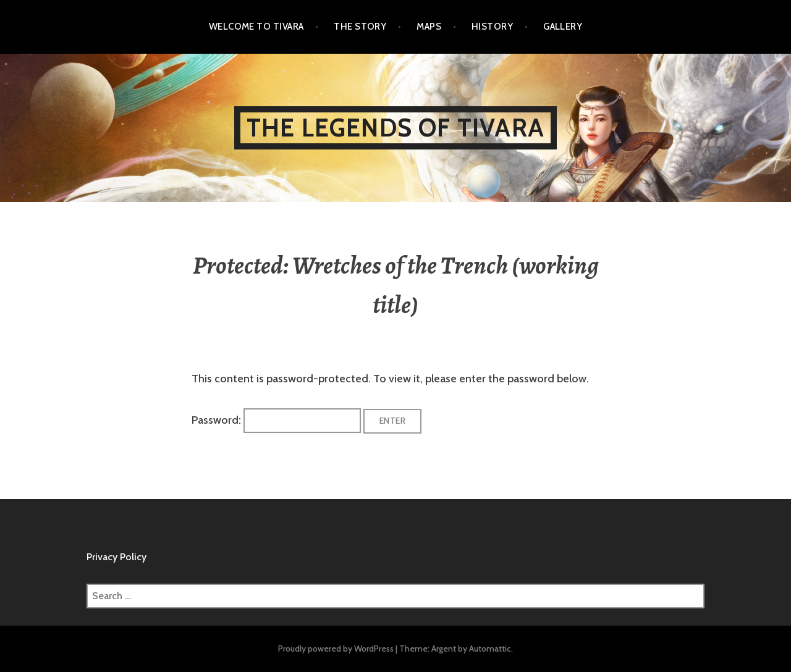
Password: (276, 420)
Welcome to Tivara (256, 27)
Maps (429, 27)
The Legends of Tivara (395, 128)
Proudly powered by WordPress (336, 649)
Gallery (563, 27)
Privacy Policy (116, 557)
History (492, 27)
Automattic (490, 649)
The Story (360, 27)
